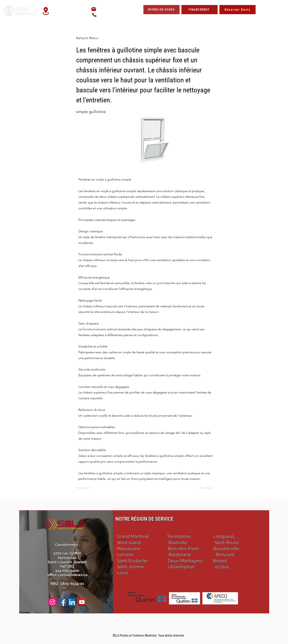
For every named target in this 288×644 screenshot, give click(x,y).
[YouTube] (82, 602)
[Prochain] (202, 488)
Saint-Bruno (227, 542)
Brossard (225, 554)
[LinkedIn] (72, 602)
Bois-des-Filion (183, 548)
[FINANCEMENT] (199, 10)
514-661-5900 (111, 15)
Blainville (178, 542)
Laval (122, 573)
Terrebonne (179, 536)
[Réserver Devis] (237, 10)
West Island (129, 542)
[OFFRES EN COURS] (161, 10)
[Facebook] (62, 602)
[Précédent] (89, 488)
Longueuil (224, 536)
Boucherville (226, 548)
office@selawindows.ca (116, 9)
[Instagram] (52, 602)
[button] (208, 19)
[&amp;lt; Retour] (89, 38)
